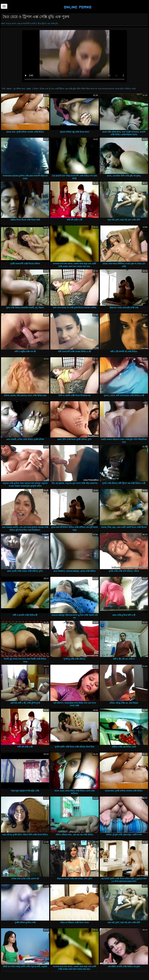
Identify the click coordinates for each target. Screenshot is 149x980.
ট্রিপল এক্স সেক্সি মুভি (50, 24)
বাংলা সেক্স (16, 24)
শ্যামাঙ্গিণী (26, 24)
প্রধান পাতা (5, 24)
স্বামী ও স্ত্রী (36, 24)
